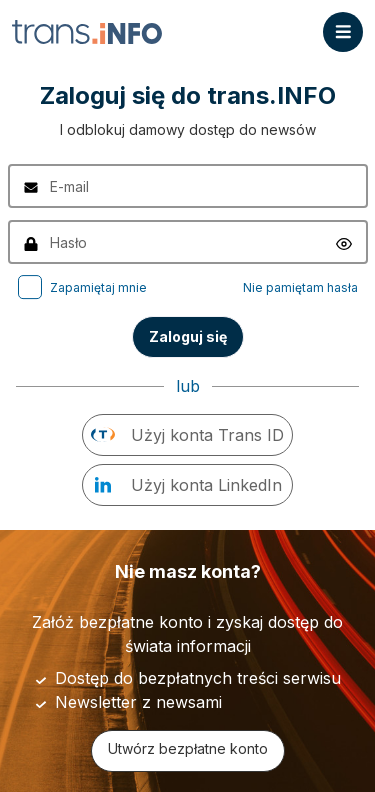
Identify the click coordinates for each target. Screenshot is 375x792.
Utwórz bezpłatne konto (188, 748)
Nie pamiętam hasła (300, 287)
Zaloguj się (188, 336)
